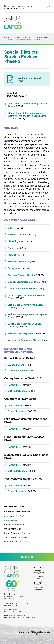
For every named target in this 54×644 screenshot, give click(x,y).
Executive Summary (19, 262)
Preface (12, 255)
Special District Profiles (15, 525)
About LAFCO (39, 567)
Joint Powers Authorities (16, 538)
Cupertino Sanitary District (22, 289)
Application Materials (38, 577)
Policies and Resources (39, 589)
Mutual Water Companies (16, 542)
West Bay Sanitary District (22, 334)
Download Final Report (31, 80)
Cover (11, 228)
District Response (18, 371)
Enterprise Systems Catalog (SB (20, 618)
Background (14, 268)
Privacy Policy (10, 615)
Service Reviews (43, 37)
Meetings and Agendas (39, 572)
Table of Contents (17, 235)
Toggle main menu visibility (49, 18)
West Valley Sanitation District (24, 340)
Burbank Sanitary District (21, 275)
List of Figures (15, 241)
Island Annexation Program (17, 533)
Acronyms (13, 248)
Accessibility (22, 615)
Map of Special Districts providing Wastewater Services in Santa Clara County (27, 116)
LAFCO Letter (15, 365)
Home (7, 37)
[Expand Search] (49, 7)
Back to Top (27, 557)
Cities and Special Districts (23, 37)
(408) (12, 609)
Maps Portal (14, 516)
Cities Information (13, 529)
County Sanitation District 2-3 (24, 282)
